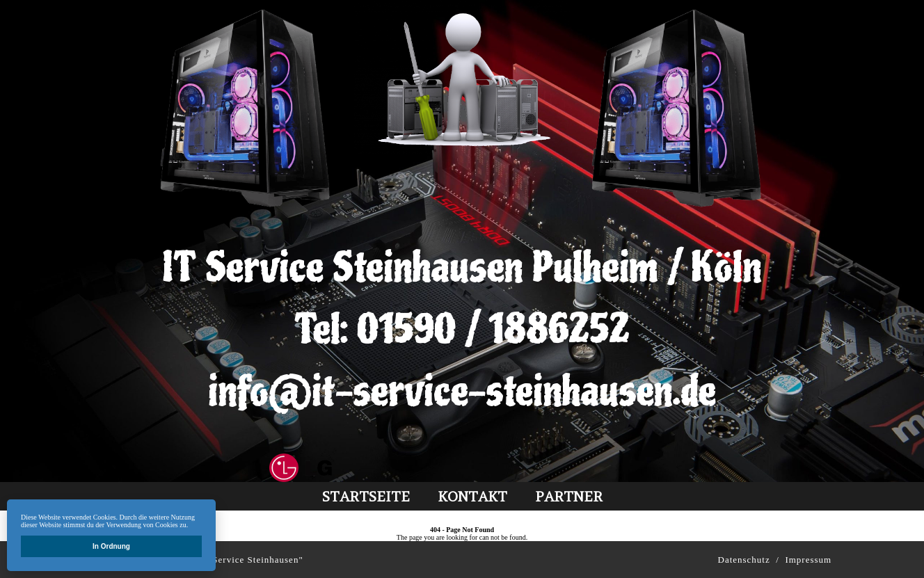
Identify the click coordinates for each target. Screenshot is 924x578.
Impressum (808, 560)
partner (569, 496)
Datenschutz (744, 560)
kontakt (472, 496)
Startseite (366, 496)
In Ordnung (111, 546)
